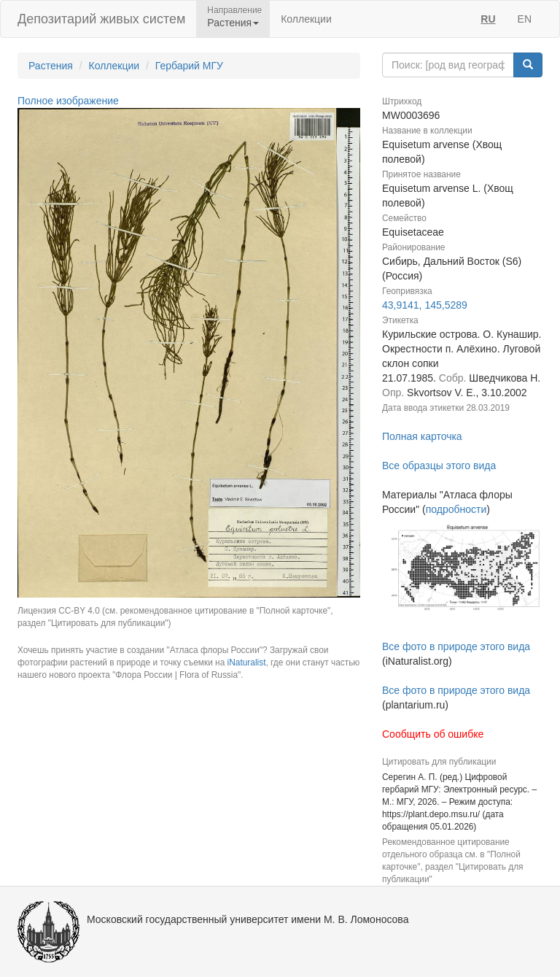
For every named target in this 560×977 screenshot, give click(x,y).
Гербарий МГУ (189, 66)
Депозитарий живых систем (101, 19)
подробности (456, 509)
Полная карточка (422, 436)
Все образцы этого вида (439, 466)
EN (525, 19)
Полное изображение (68, 101)
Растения (51, 66)
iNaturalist (247, 663)
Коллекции (306, 19)
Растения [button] (233, 23)
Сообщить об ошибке (433, 734)
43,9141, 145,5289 (425, 305)
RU (488, 19)
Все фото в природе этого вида (456, 646)
